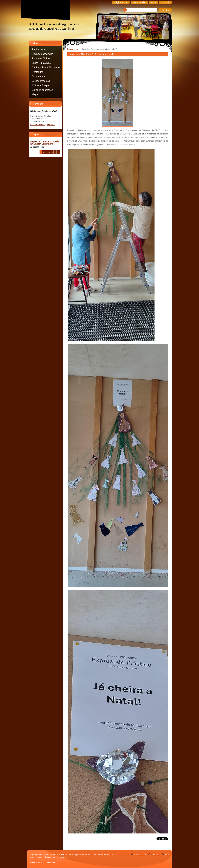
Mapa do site (140, 854)
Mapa (35, 94)
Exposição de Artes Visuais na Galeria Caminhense (45, 143)
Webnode (51, 862)
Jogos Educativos (41, 63)
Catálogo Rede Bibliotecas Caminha (46, 68)
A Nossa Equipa (40, 85)
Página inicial (39, 49)
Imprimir (155, 854)
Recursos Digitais (41, 58)
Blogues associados (43, 54)
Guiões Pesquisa (41, 81)
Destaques (38, 72)
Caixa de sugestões (42, 90)
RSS (167, 854)
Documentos (39, 76)
